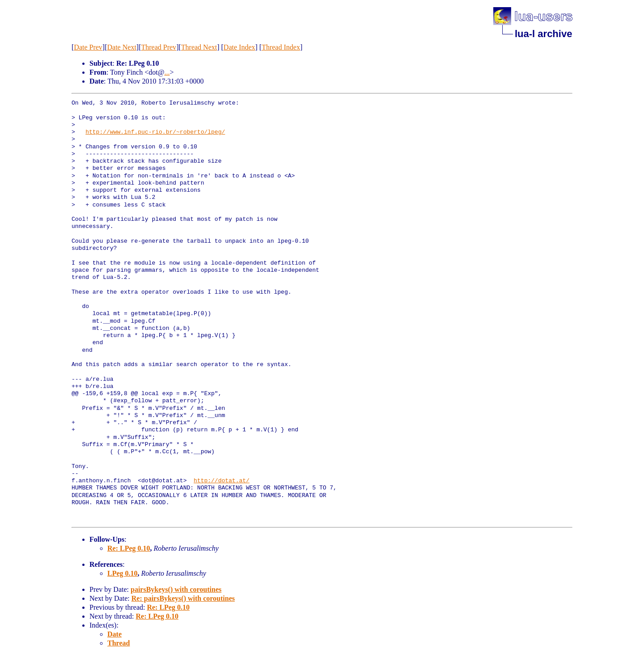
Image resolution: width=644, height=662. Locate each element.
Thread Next (199, 47)
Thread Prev (159, 47)
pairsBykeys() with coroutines (176, 589)
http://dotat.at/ (222, 481)
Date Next (122, 47)
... (167, 72)
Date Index (239, 47)
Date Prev (88, 47)
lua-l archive (543, 34)
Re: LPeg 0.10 (129, 548)
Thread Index (281, 47)
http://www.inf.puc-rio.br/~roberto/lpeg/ (155, 132)
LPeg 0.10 (123, 573)
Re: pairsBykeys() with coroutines (183, 598)
